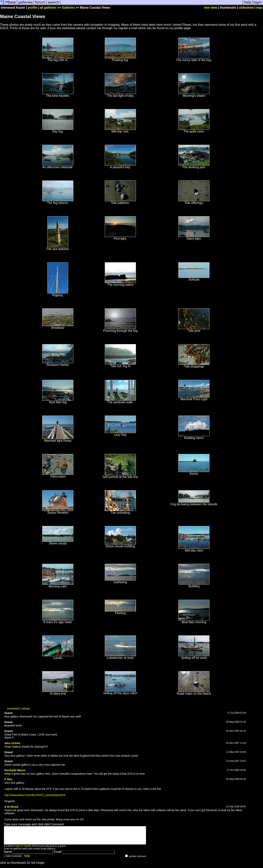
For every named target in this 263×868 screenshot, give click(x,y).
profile (32, 8)
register (28, 849)
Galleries (68, 8)
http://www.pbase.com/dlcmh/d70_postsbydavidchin (35, 795)
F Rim (8, 779)
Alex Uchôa (12, 743)
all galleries (48, 8)
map (259, 8)
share (26, 709)
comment (13, 709)
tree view (211, 8)
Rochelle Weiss (15, 770)
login (18, 849)
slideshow (246, 8)
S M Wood (11, 807)
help (27, 859)
